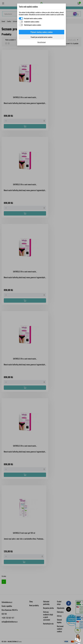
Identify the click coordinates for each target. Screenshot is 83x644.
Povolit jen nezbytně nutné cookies (42, 37)
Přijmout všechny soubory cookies (42, 32)
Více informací (41, 42)
